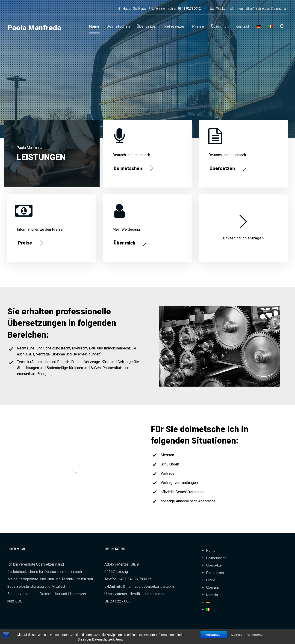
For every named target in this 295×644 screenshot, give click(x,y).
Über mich (214, 587)
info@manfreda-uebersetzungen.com (145, 587)
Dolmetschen (216, 558)
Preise (211, 580)
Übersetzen (215, 565)
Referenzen (215, 573)
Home (211, 551)
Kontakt (212, 595)
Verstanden (214, 635)
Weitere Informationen (248, 635)
